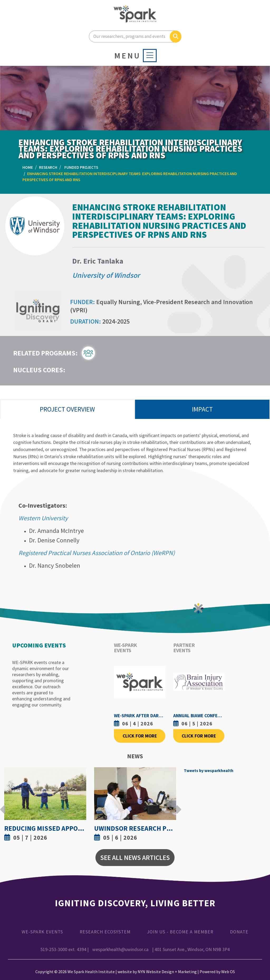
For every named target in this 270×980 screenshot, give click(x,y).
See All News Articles (135, 858)
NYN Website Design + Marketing (167, 972)
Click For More (140, 736)
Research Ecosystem (105, 932)
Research (48, 167)
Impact (202, 409)
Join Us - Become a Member (180, 932)
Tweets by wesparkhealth (209, 770)
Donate (239, 932)
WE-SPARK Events (42, 932)
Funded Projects (81, 167)
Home (28, 167)
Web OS (228, 972)
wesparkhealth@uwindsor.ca (120, 949)
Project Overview (67, 409)
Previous (3, 805)
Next (177, 805)
